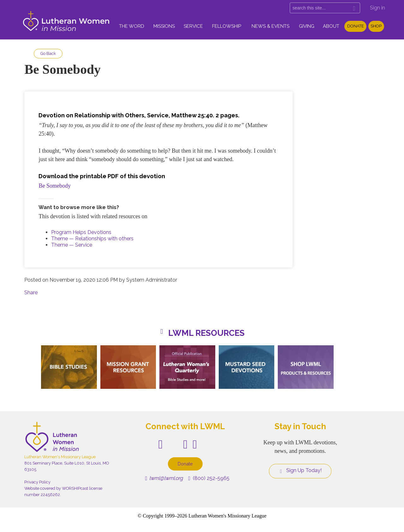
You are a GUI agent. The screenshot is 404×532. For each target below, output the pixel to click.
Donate (356, 26)
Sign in (377, 8)
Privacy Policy (37, 482)
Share (31, 292)
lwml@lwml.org (164, 478)
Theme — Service (72, 245)
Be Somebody (55, 186)
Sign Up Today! (300, 471)
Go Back (48, 53)
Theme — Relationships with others (92, 239)
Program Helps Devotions (81, 232)
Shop (376, 26)
